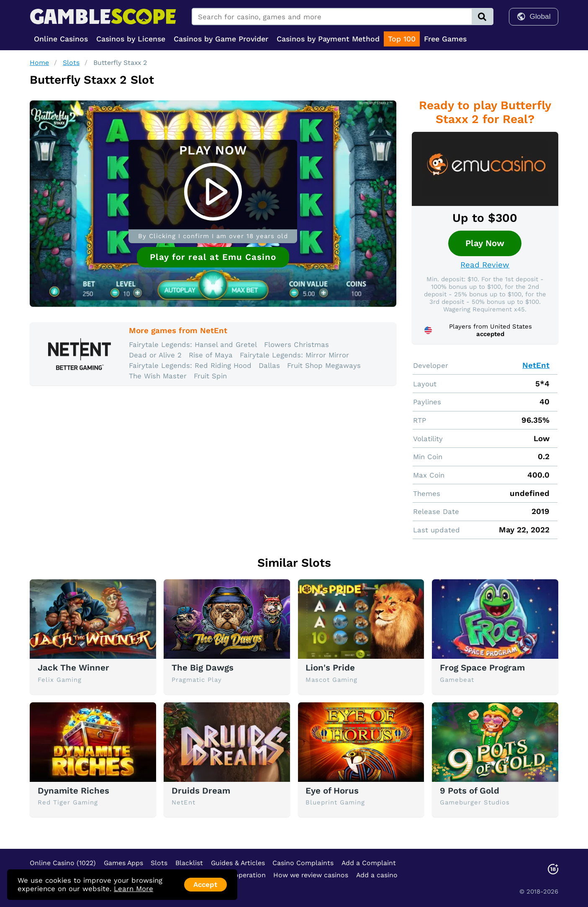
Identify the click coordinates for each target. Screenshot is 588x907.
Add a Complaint (369, 863)
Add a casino (377, 875)
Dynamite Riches (73, 791)
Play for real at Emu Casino (213, 257)
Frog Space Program (482, 668)
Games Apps (123, 863)
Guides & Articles (238, 863)
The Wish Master (158, 376)
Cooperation (246, 875)
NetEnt (536, 365)
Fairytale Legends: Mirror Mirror (294, 355)
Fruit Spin (210, 376)
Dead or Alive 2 (155, 355)
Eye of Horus (332, 791)
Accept (205, 884)
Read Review (485, 265)
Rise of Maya (211, 355)
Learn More (134, 889)
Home (39, 63)
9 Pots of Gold (470, 791)
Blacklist (189, 863)
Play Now (485, 243)
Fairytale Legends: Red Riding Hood (190, 365)
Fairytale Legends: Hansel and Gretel (193, 344)
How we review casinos (311, 875)
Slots (71, 63)
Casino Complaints (303, 863)
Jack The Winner (73, 668)
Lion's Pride (330, 668)
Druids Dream (201, 791)
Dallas (269, 365)
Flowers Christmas (297, 344)
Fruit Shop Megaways (324, 365)
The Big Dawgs (203, 668)
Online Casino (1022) (63, 863)
